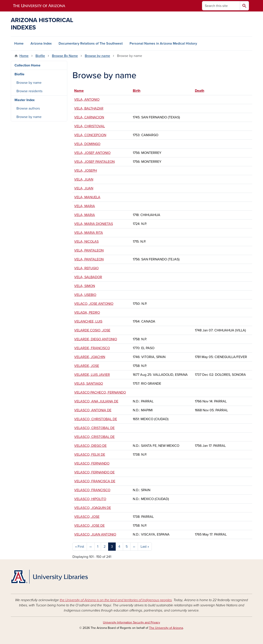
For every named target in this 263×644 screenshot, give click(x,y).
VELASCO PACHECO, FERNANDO (100, 392)
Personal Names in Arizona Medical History (163, 44)
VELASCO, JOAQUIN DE (93, 508)
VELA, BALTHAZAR (89, 108)
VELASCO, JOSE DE (89, 526)
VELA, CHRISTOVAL (90, 126)
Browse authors (28, 108)
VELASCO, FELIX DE (90, 455)
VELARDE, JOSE (87, 366)
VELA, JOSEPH (86, 171)
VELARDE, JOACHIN (90, 357)
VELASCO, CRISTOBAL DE (94, 428)
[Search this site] (221, 6)
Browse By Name (65, 56)
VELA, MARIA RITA (89, 233)
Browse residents (29, 91)
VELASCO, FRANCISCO (92, 490)
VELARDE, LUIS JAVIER (92, 375)
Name (81, 91)
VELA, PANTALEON (89, 250)
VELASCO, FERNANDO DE (94, 472)
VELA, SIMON (85, 286)
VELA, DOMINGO (87, 144)
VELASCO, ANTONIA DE (93, 410)
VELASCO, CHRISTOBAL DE (96, 419)
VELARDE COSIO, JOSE (92, 330)
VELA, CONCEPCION (90, 135)
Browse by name (97, 56)
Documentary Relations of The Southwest (91, 44)
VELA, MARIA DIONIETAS (94, 224)
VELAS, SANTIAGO (89, 384)
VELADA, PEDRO (87, 313)
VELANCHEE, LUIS (88, 321)
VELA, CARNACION (89, 117)
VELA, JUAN (84, 179)
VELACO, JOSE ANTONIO (94, 304)
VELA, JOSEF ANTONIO (92, 153)
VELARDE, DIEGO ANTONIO (96, 339)
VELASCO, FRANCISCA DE (95, 481)
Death (200, 91)
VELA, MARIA (85, 206)
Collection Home (27, 65)
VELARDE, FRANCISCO (92, 348)
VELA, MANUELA (87, 197)
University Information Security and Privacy (131, 622)
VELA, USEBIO (85, 295)
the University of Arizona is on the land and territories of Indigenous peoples (116, 600)
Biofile (40, 56)
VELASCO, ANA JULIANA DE (96, 401)
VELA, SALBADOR (88, 277)
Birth (137, 91)
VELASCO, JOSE (87, 517)
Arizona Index (41, 44)
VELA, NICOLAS (86, 242)
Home (19, 44)
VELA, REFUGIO (86, 268)
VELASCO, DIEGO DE (90, 446)
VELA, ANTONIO (87, 100)
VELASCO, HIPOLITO (90, 499)
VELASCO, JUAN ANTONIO (95, 534)
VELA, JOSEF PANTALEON (94, 162)
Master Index (25, 100)
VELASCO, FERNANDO (92, 463)
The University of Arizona (166, 628)
